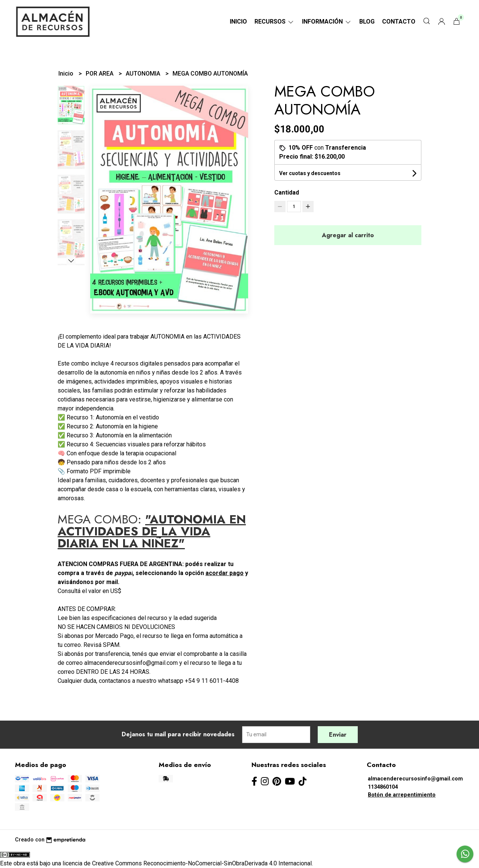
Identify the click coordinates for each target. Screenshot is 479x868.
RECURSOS (274, 22)
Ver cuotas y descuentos (310, 173)
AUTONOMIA (144, 74)
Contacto (399, 22)
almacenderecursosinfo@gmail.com (415, 779)
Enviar (338, 735)
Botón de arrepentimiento (402, 795)
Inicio (238, 22)
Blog (367, 22)
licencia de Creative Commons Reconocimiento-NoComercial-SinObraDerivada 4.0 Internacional (187, 863)
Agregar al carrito (348, 235)
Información (327, 22)
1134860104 (383, 787)
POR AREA (100, 74)
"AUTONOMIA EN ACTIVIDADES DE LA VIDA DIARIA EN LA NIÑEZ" (152, 531)
